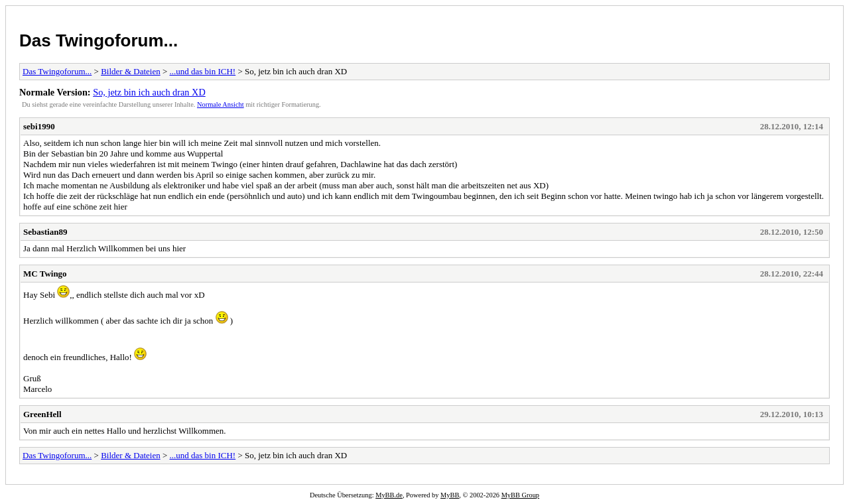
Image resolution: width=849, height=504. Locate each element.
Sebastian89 (45, 232)
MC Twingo (45, 274)
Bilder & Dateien (131, 71)
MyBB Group (520, 495)
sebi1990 (39, 126)
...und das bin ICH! (203, 71)
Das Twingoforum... (98, 40)
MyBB (450, 495)
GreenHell (42, 414)
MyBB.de (389, 495)
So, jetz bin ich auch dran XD (149, 92)
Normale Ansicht (221, 104)
